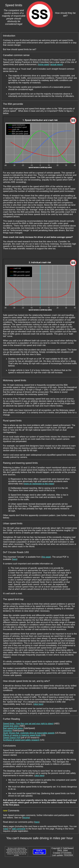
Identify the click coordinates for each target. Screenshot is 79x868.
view (6, 829)
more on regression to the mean (39, 484)
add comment (19, 829)
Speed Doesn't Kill (11, 738)
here (15, 559)
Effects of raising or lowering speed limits (22, 735)
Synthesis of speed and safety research (21, 740)
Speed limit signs (11, 726)
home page (43, 64)
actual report (56, 64)
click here (38, 704)
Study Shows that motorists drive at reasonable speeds (29, 733)
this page (46, 557)
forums (26, 818)
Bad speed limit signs (13, 728)
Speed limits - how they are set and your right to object (28, 724)
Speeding (7, 731)
